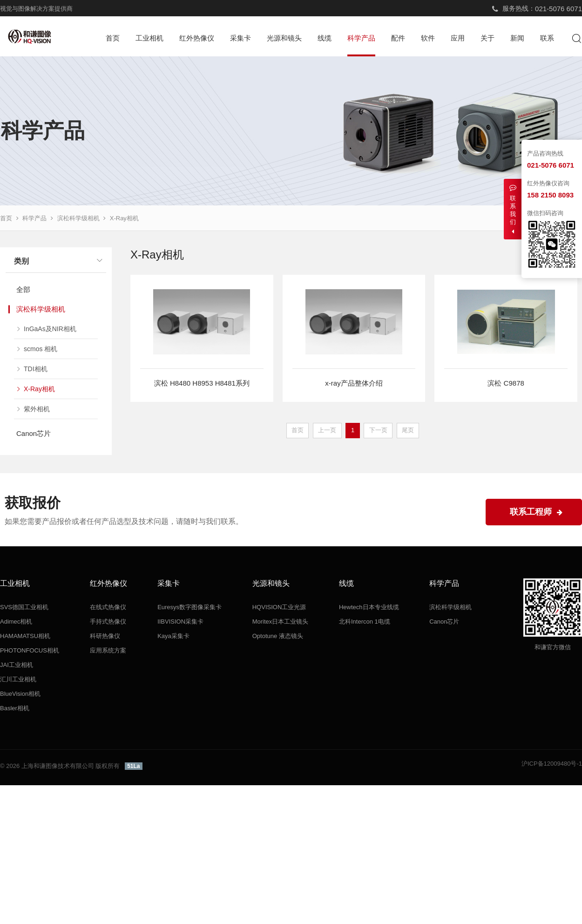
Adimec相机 (16, 622)
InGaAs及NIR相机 (50, 329)
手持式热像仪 (108, 622)
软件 (428, 38)
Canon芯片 (34, 433)
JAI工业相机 (17, 665)
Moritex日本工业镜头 (281, 622)
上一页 (327, 430)
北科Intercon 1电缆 (365, 622)
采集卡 (240, 38)
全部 (23, 289)
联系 (547, 38)
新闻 (517, 38)
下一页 (378, 430)
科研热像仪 (105, 636)
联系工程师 (536, 512)
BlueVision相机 (20, 694)
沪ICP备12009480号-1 (552, 764)
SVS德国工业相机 (24, 607)
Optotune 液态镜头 (278, 636)
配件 (398, 38)
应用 (458, 38)
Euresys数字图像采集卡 (189, 607)
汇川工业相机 (18, 679)
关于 (487, 38)
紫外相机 (37, 409)
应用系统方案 (108, 650)
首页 (113, 38)
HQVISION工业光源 (279, 607)
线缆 (325, 38)
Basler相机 (15, 708)
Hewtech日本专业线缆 (369, 607)
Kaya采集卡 (173, 636)
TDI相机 (36, 369)
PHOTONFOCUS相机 (30, 650)
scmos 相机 (41, 349)
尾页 (408, 430)
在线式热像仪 (108, 607)
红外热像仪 (197, 38)
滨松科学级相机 (78, 218)
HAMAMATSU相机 (25, 636)
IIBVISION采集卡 (180, 622)
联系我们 (513, 209)
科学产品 (361, 38)
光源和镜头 (284, 38)
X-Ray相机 (124, 218)
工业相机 (149, 38)
